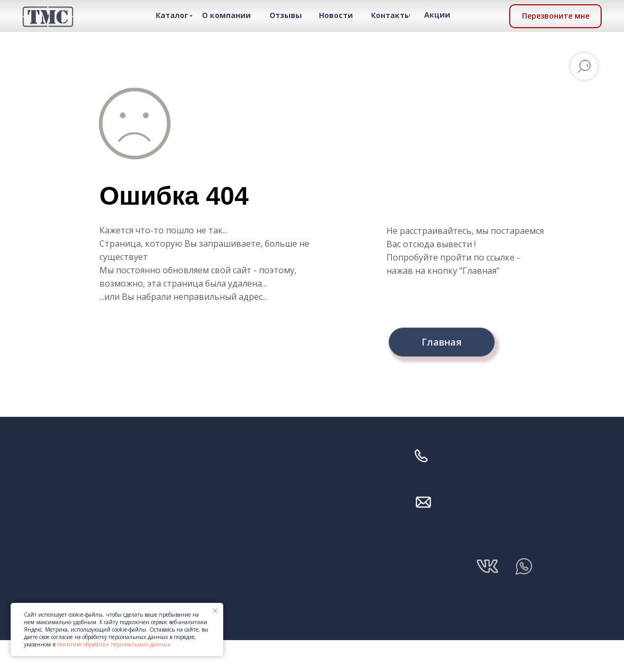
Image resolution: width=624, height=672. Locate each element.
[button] (555, 16)
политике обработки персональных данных (113, 644)
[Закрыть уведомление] (215, 611)
